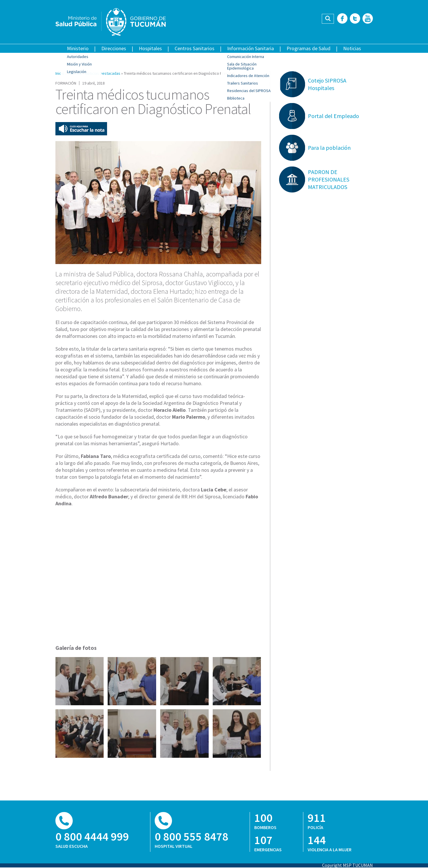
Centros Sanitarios (195, 48)
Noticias (352, 48)
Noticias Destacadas (103, 73)
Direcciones (114, 48)
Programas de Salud (309, 48)
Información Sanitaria (251, 48)
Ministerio (78, 48)
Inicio (60, 73)
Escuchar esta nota (81, 129)
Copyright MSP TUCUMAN (347, 865)
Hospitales (150, 48)
